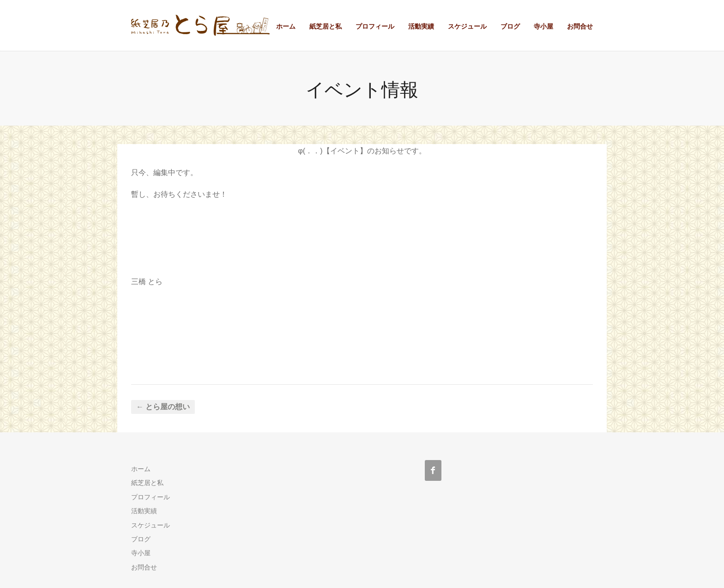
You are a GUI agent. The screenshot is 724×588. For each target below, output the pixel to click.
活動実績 (421, 26)
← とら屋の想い (163, 407)
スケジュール (467, 26)
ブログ (510, 26)
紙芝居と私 (326, 26)
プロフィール (375, 26)
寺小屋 (543, 26)
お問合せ (580, 26)
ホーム (286, 26)
